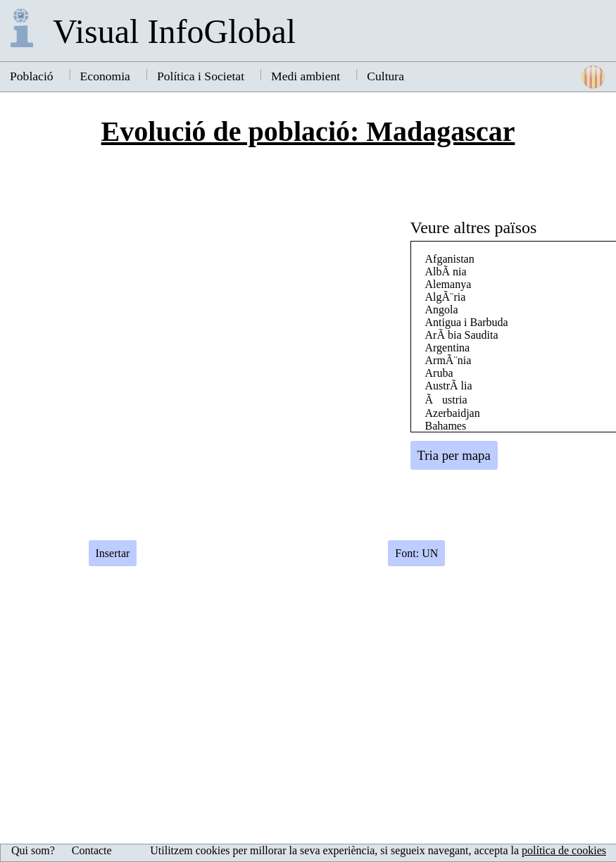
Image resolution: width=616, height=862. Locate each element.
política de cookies (564, 850)
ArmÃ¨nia (448, 360)
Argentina (448, 348)
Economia (105, 76)
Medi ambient (306, 76)
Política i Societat (201, 76)
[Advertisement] (513, 405)
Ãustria (446, 400)
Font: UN (416, 553)
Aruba (439, 373)
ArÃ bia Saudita (462, 335)
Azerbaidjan (453, 413)
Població (32, 76)
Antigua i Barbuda (467, 322)
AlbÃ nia (446, 271)
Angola (442, 310)
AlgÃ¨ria (446, 297)
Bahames (446, 426)
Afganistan (450, 259)
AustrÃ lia (449, 386)
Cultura (385, 76)
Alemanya (448, 284)
